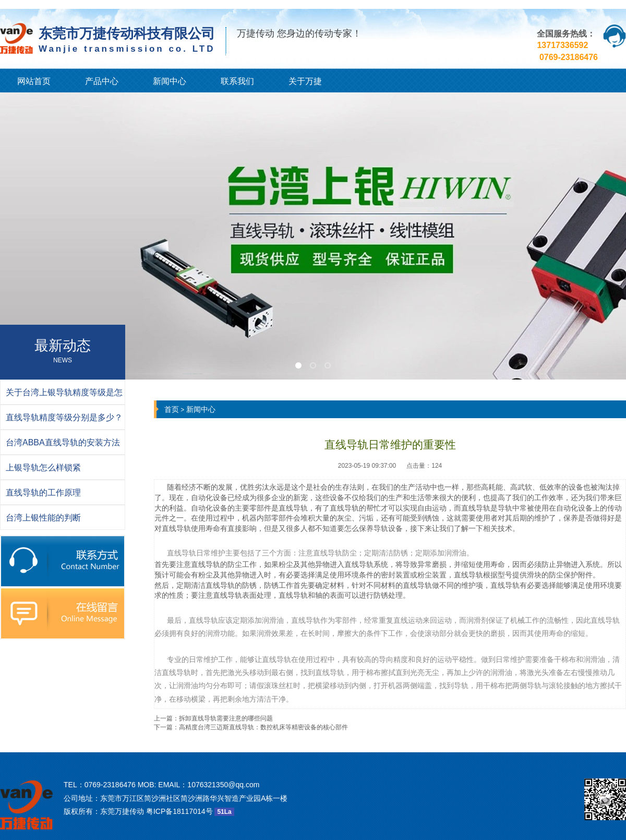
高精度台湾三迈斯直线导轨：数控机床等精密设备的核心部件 (263, 727)
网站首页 (34, 81)
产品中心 (102, 81)
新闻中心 (170, 81)
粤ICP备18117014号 (179, 811)
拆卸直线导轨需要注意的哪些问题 (226, 718)
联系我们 (237, 81)
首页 (172, 409)
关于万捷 (305, 81)
